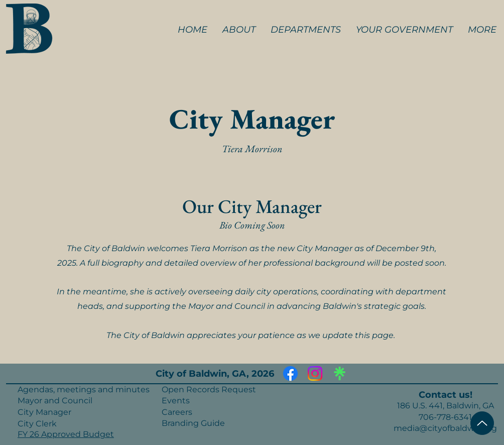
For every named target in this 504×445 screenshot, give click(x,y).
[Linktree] (340, 373)
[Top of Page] (482, 423)
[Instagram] (315, 373)
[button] (239, 30)
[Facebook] (290, 373)
